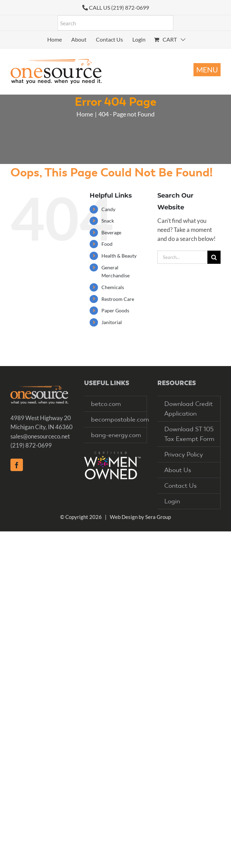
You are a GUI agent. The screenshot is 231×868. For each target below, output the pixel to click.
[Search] (214, 257)
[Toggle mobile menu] (207, 70)
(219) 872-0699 (31, 445)
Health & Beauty (119, 256)
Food (107, 244)
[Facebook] (17, 465)
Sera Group (158, 517)
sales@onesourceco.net (40, 436)
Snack (108, 221)
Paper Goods (115, 310)
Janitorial (112, 322)
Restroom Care (118, 299)
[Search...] (182, 257)
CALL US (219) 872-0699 (119, 7)
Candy (108, 209)
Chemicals (113, 287)
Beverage (111, 232)
